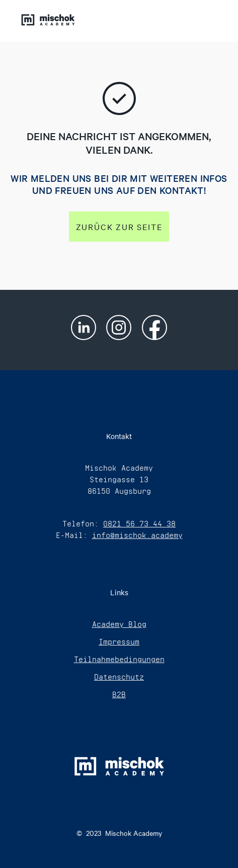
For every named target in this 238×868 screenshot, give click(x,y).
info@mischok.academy (137, 535)
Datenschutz (119, 677)
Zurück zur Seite (119, 227)
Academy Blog (119, 624)
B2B (119, 694)
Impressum (119, 642)
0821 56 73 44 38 (139, 524)
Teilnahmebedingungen (119, 659)
